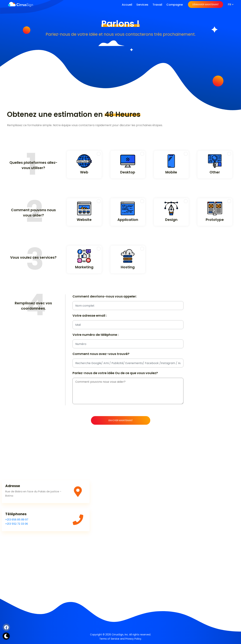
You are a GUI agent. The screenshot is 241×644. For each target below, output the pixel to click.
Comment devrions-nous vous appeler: (105, 296)
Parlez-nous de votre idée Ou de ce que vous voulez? (115, 373)
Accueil (127, 5)
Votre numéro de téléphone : (95, 335)
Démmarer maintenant (206, 4)
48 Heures (123, 114)
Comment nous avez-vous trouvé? (101, 354)
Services (142, 5)
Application (128, 220)
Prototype (215, 220)
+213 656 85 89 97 (17, 520)
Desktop (128, 172)
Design (171, 220)
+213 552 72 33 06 (17, 524)
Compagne (175, 5)
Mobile (171, 172)
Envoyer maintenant (121, 420)
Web (84, 172)
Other (215, 172)
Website (84, 220)
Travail (157, 5)
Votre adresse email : (90, 316)
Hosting (128, 267)
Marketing (84, 267)
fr (231, 4)
